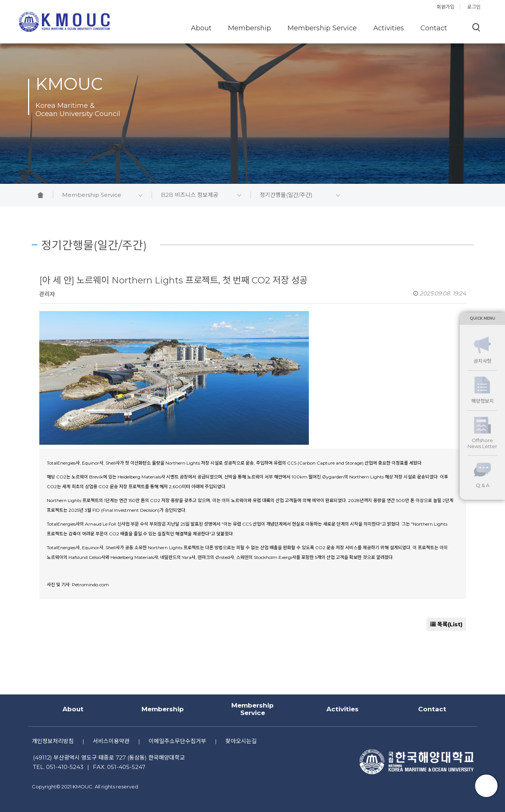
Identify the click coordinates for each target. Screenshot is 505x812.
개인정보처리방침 (53, 741)
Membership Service (322, 28)
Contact (434, 28)
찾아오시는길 (241, 741)
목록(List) (446, 624)
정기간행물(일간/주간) (300, 195)
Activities (389, 28)
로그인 (474, 7)
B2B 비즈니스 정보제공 (201, 195)
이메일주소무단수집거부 (177, 741)
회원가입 (445, 7)
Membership (250, 28)
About (201, 28)
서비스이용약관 (111, 741)
